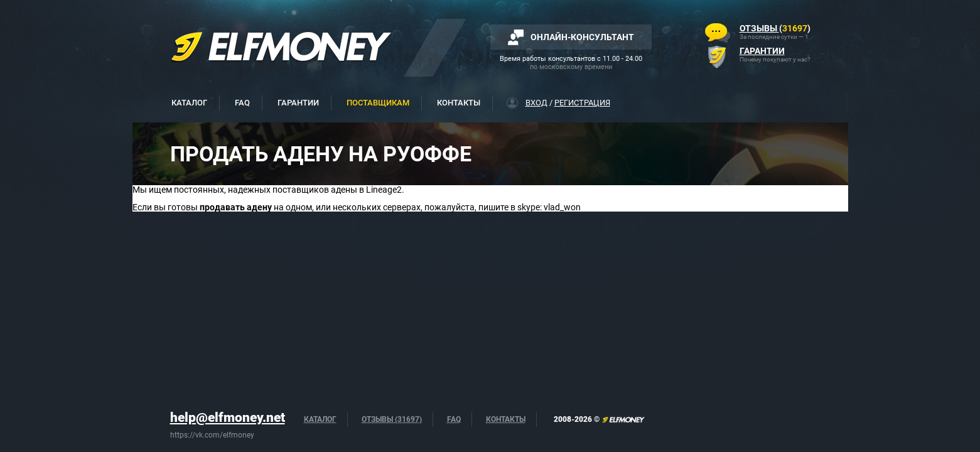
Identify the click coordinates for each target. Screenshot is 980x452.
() (775, 28)
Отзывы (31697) (392, 419)
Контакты (459, 103)
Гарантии (298, 103)
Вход (536, 103)
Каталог (189, 103)
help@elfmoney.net (228, 417)
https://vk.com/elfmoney (212, 435)
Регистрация (582, 103)
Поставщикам (378, 103)
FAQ (242, 103)
